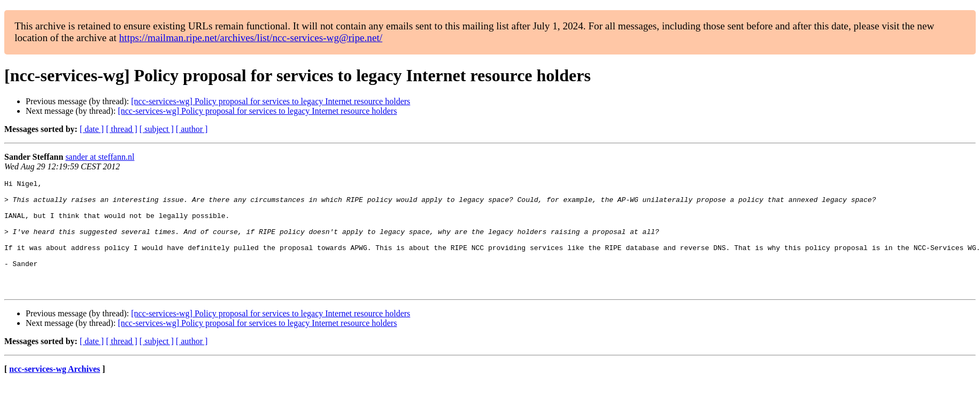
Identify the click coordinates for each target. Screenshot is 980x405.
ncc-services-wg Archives (55, 391)
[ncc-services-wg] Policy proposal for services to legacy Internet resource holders (271, 101)
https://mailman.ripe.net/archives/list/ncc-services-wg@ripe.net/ (251, 38)
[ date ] (92, 129)
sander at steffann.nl (100, 157)
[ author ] (192, 129)
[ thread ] (122, 129)
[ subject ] (157, 129)
